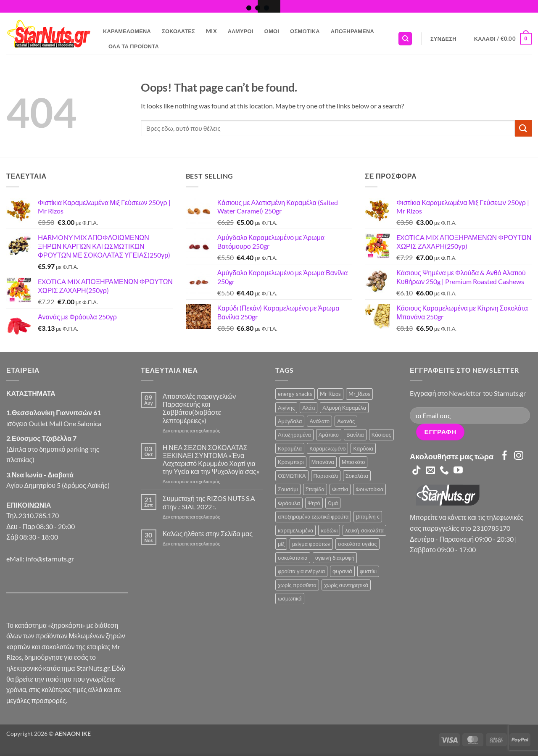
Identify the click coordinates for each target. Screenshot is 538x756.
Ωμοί (272, 31)
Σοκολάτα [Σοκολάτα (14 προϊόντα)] (357, 476)
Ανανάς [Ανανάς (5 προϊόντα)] (346, 421)
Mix (211, 31)
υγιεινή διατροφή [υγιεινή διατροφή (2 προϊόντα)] (335, 558)
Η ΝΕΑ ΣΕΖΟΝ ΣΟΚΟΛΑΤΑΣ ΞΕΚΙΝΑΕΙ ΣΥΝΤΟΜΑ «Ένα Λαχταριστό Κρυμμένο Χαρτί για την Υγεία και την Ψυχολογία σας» (211, 460)
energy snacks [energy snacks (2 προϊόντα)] (295, 394)
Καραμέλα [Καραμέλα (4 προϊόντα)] (290, 448)
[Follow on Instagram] (519, 456)
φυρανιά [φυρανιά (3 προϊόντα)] (342, 571)
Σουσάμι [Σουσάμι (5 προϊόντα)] (288, 489)
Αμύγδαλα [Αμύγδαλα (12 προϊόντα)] (290, 421)
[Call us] (444, 471)
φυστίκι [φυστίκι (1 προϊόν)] (368, 571)
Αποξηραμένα (352, 31)
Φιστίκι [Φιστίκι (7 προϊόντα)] (340, 489)
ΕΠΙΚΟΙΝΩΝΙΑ (29, 505)
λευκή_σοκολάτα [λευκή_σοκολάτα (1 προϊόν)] (364, 530)
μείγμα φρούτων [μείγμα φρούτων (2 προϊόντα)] (311, 544)
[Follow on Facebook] (505, 456)
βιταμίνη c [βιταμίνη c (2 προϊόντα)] (368, 516)
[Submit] (523, 128)
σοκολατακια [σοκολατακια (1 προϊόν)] (293, 558)
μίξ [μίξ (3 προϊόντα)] (281, 544)
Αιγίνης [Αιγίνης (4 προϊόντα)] (286, 408)
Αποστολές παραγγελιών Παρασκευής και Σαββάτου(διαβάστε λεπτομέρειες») (199, 408)
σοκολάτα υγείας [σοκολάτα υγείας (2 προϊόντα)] (357, 544)
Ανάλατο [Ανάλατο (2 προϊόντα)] (319, 421)
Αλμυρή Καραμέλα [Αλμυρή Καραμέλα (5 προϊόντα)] (344, 408)
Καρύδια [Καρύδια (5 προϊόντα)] (363, 448)
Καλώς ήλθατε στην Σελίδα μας (208, 533)
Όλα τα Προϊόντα (134, 46)
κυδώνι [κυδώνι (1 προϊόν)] (329, 530)
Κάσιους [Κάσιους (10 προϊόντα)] (381, 435)
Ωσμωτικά (305, 31)
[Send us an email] (430, 471)
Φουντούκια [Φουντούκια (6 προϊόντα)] (369, 489)
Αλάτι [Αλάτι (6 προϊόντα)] (309, 408)
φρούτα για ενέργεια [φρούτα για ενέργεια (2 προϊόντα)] (301, 571)
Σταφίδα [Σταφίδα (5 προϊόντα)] (315, 489)
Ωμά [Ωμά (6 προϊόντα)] (333, 503)
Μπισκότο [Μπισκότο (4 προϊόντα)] (353, 462)
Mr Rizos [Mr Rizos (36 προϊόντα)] (330, 394)
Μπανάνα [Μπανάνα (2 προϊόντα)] (323, 462)
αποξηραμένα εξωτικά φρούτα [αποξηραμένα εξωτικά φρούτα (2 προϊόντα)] (313, 516)
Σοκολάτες (178, 31)
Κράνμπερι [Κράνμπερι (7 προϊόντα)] (291, 462)
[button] (443, 39)
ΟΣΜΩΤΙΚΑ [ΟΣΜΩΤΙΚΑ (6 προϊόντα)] (292, 476)
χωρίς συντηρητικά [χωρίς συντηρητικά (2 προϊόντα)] (346, 585)
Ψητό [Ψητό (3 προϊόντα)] (314, 503)
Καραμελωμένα (127, 31)
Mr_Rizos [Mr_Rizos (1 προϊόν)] (359, 394)
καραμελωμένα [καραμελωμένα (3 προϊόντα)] (295, 530)
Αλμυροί (241, 31)
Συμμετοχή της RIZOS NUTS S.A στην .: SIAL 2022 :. (209, 502)
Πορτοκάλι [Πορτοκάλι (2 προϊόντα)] (326, 476)
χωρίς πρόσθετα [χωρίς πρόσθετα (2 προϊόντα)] (297, 585)
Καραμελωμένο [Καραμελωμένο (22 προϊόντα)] (327, 448)
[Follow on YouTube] (458, 471)
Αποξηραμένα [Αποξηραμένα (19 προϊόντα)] (294, 435)
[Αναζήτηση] (405, 39)
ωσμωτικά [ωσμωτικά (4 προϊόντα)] (290, 598)
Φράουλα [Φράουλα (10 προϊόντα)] (289, 503)
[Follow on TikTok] (417, 471)
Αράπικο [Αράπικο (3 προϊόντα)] (329, 435)
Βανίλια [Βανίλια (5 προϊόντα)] (355, 435)
